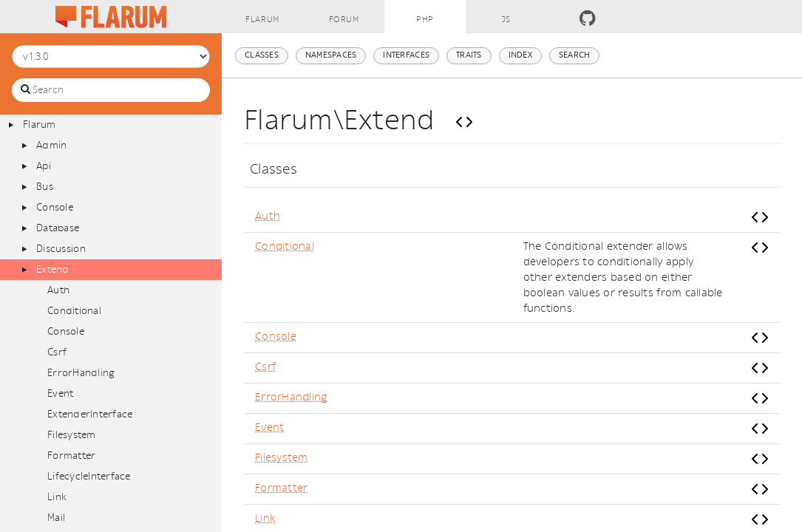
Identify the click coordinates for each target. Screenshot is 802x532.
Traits (469, 55)
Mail (56, 518)
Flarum (40, 125)
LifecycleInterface (89, 476)
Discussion (61, 249)
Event (60, 393)
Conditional (74, 311)
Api (44, 166)
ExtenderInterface (90, 414)
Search (575, 55)
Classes (262, 55)
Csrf (57, 352)
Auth (58, 290)
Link (57, 497)
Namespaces (331, 55)
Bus (45, 187)
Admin (51, 145)
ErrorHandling (81, 373)
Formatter (71, 456)
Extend (53, 269)
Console (55, 207)
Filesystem (72, 435)
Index (520, 55)
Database (58, 228)
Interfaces (406, 55)
